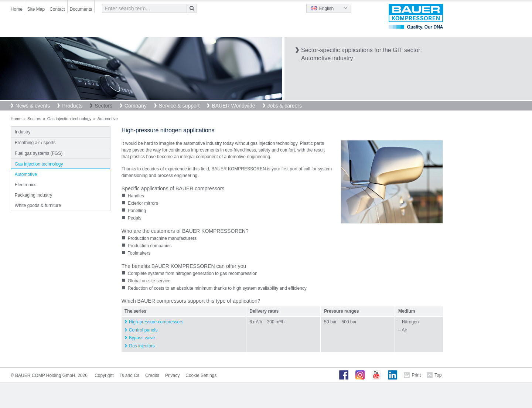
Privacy (172, 375)
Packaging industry (33, 195)
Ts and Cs (129, 375)
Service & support (179, 106)
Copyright (104, 375)
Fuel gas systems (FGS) (39, 153)
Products (72, 106)
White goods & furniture (38, 205)
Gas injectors (142, 346)
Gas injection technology (69, 119)
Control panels (143, 330)
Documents (81, 9)
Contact (57, 9)
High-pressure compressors (156, 322)
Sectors (103, 106)
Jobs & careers (285, 106)
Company (136, 106)
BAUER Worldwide (233, 106)
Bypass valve (142, 338)
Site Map (36, 9)
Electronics (26, 185)
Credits (152, 375)
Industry (23, 132)
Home (17, 9)
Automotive (26, 174)
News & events (33, 106)
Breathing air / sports (35, 143)
